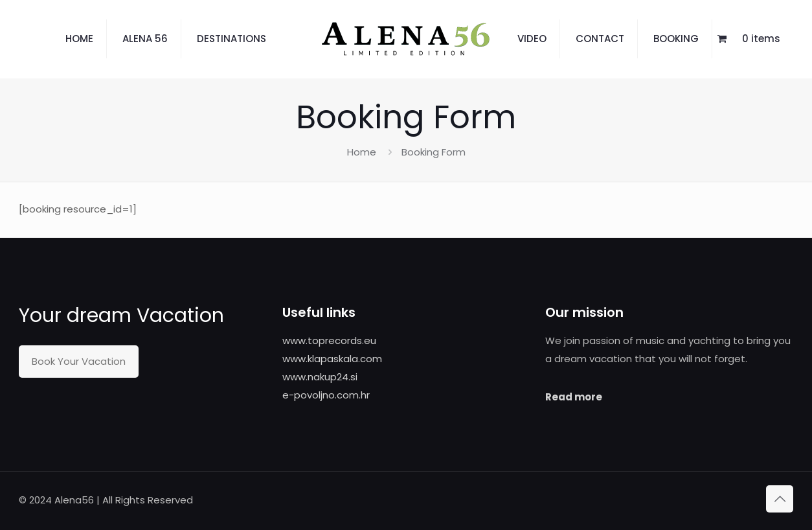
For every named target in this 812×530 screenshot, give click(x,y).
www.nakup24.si (320, 377)
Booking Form (434, 152)
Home (362, 152)
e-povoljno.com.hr (326, 395)
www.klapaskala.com (332, 359)
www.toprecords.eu (329, 340)
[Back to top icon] (780, 499)
